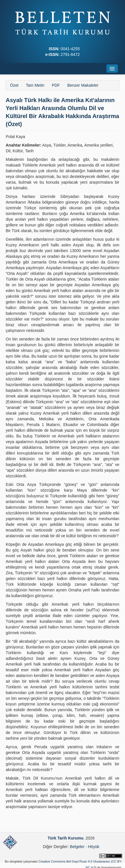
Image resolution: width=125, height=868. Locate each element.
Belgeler (77, 847)
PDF (56, 85)
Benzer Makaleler (83, 85)
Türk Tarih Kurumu (66, 838)
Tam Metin (35, 85)
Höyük (94, 847)
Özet (14, 85)
